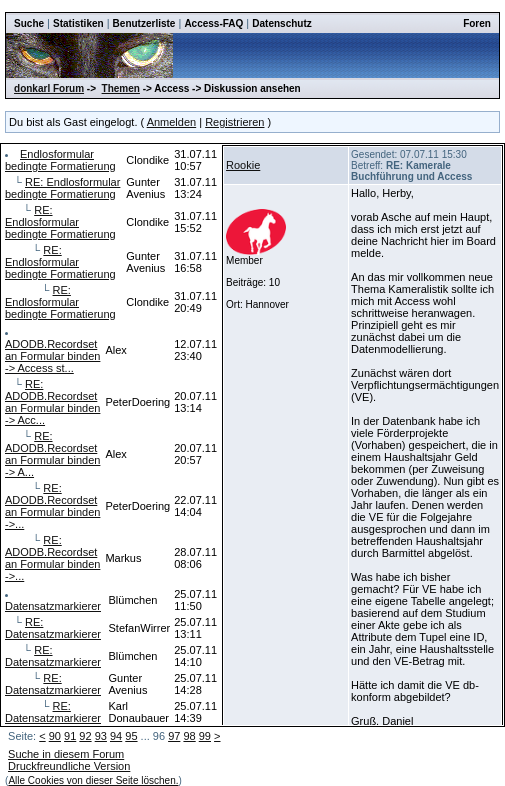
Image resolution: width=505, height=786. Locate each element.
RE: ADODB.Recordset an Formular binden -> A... (52, 454)
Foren (477, 23)
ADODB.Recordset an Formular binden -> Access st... (52, 356)
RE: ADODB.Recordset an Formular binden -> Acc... (52, 402)
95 (131, 736)
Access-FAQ (213, 23)
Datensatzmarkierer (53, 606)
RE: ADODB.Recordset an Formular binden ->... (52, 506)
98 (189, 736)
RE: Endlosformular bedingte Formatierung (62, 188)
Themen (121, 88)
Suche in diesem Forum (66, 754)
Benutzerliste (144, 23)
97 (174, 736)
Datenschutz (281, 23)
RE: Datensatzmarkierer (53, 628)
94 (116, 736)
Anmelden (172, 122)
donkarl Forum (49, 88)
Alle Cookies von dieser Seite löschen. (93, 780)
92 (85, 736)
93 (101, 736)
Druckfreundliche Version (69, 766)
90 (55, 736)
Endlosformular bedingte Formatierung (60, 160)
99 (205, 736)
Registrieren (234, 122)
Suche (29, 23)
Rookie (243, 165)
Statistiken (78, 23)
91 (70, 736)
